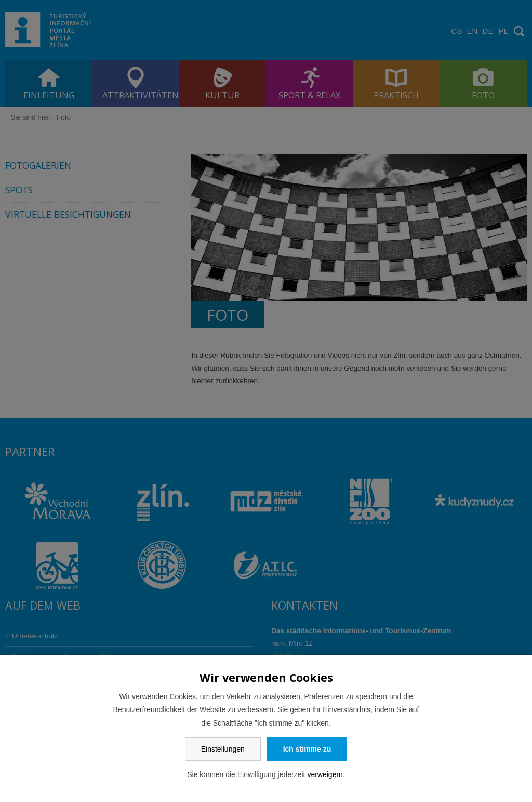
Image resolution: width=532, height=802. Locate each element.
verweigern (325, 774)
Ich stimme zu (307, 749)
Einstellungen (223, 749)
